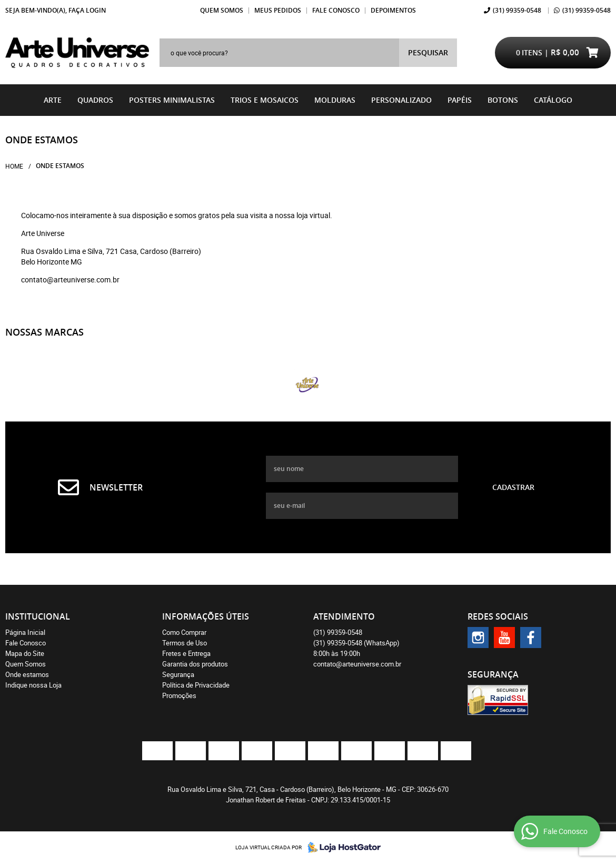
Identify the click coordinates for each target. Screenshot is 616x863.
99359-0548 (517, 10)
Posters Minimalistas (172, 100)
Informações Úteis (206, 616)
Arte (53, 100)
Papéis (460, 100)
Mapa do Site (25, 653)
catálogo (553, 100)
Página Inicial (25, 632)
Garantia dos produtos (195, 664)
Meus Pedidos (278, 10)
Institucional (38, 616)
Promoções (179, 695)
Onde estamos (27, 674)
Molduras (335, 100)
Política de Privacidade (196, 685)
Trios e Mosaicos (265, 100)
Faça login (87, 10)
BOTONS (503, 100)
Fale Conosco (336, 10)
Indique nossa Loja (33, 685)
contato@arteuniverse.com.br (357, 664)
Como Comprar (184, 632)
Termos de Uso (185, 643)
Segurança (178, 674)
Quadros (95, 100)
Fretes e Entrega (186, 653)
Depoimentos (393, 10)
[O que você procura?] (428, 53)
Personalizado (401, 100)
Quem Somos (222, 10)
